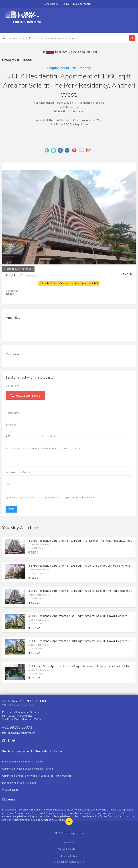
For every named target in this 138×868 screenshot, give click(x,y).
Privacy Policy (69, 856)
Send (11, 509)
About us (69, 842)
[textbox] (67, 484)
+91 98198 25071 (17, 727)
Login (66, 4)
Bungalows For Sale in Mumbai (19, 783)
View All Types (10, 790)
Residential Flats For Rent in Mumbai (22, 762)
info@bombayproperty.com (19, 733)
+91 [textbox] (8, 436)
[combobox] (25, 437)
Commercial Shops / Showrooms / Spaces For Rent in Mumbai (36, 776)
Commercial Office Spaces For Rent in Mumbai (28, 769)
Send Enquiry (51, 4)
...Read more (62, 820)
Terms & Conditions (69, 849)
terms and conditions (83, 497)
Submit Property (84, 4)
